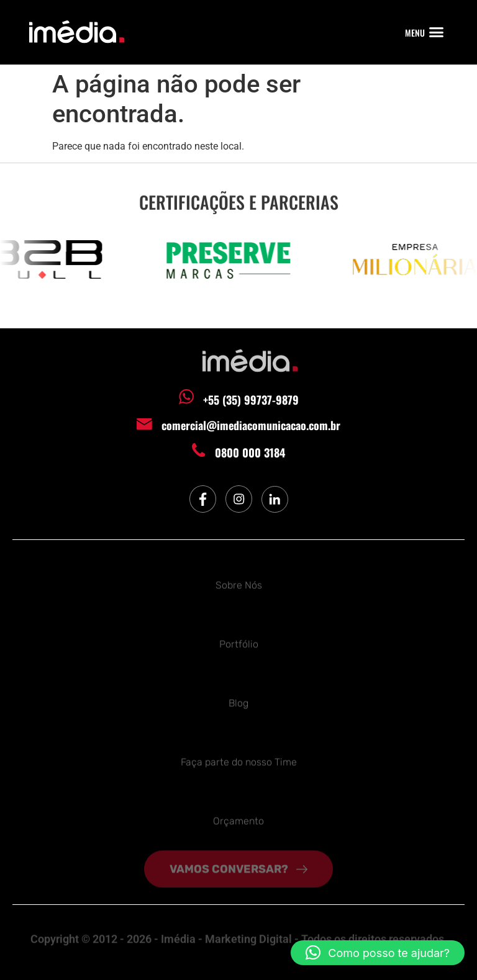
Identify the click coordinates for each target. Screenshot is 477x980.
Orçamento (238, 820)
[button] (437, 32)
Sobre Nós (239, 584)
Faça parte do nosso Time (239, 761)
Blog (238, 702)
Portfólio (239, 643)
